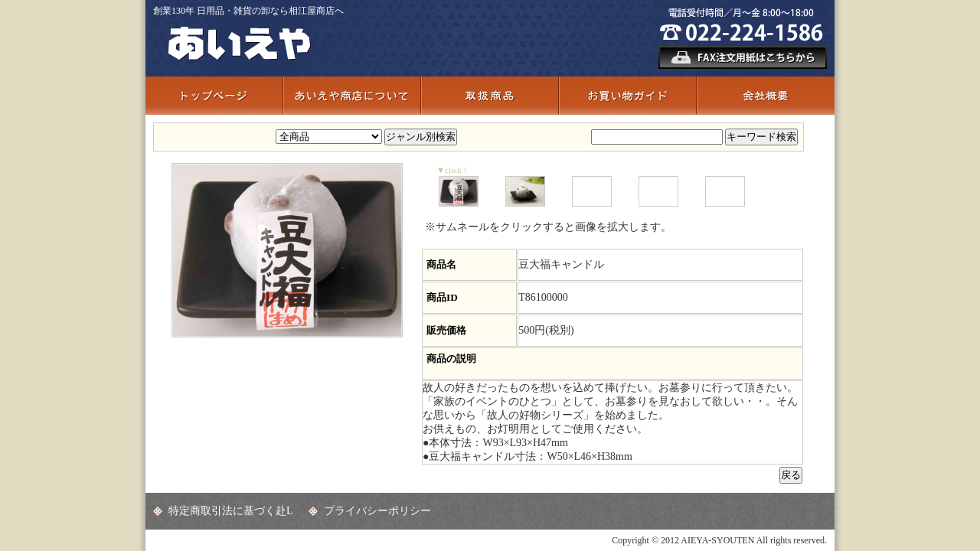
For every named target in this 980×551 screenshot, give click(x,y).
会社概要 (766, 96)
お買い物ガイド (628, 96)
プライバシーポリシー (377, 511)
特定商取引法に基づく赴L (231, 511)
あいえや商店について (352, 96)
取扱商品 (490, 96)
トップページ (214, 96)
